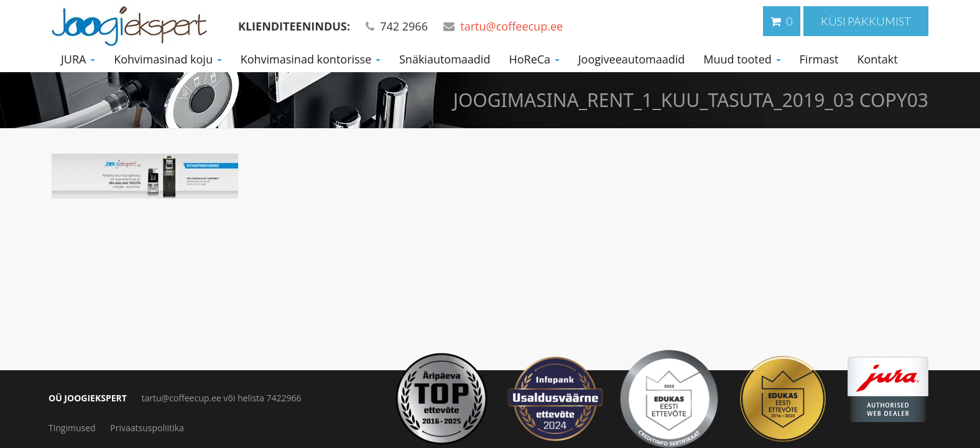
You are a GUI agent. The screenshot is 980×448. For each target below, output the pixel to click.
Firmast (819, 59)
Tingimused (72, 428)
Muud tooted (742, 59)
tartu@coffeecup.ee (511, 26)
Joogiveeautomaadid (632, 59)
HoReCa (534, 59)
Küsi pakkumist (866, 21)
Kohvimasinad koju (168, 59)
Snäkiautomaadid (445, 59)
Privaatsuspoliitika (147, 428)
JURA (78, 59)
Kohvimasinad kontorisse (311, 59)
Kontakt (877, 59)
